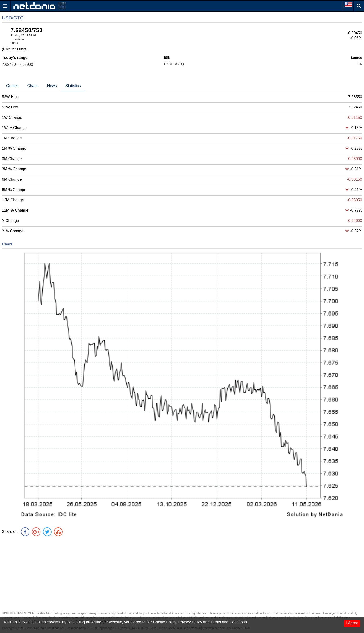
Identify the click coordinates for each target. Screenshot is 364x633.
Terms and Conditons (228, 622)
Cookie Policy (165, 622)
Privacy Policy (190, 622)
